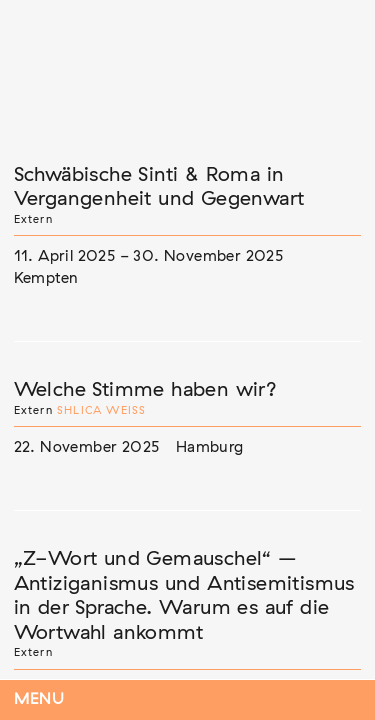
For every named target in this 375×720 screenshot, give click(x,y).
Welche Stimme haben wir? (146, 390)
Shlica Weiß (101, 410)
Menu (39, 699)
